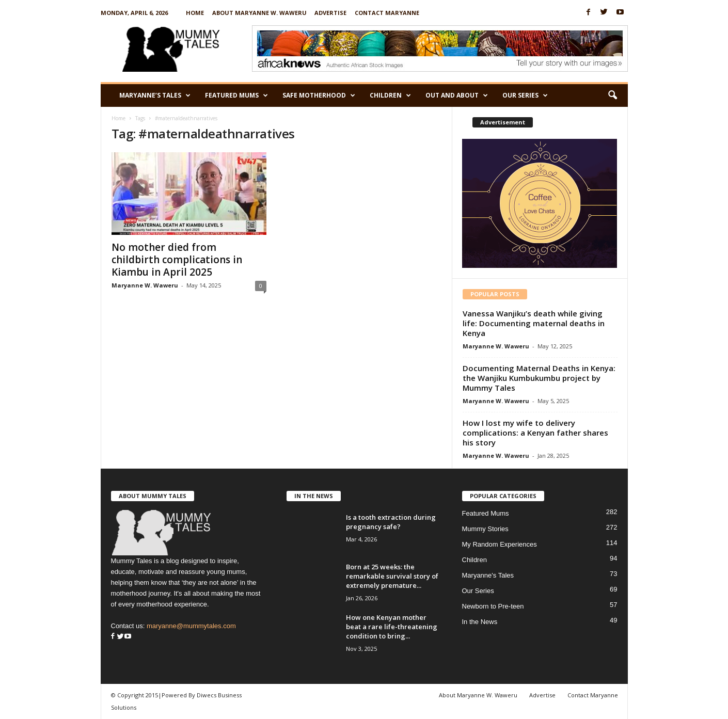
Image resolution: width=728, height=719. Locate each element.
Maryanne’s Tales (155, 95)
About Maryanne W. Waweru (259, 13)
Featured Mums (236, 95)
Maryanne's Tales (488, 575)
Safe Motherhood (319, 95)
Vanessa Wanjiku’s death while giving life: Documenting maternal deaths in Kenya (534, 323)
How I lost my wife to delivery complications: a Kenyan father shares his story (535, 433)
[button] (612, 95)
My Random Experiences (500, 544)
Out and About (457, 95)
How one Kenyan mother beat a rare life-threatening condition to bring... (392, 627)
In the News (480, 622)
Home (195, 13)
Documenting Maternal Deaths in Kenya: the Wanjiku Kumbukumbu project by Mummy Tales (539, 378)
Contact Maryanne (387, 13)
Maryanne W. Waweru (145, 285)
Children (390, 95)
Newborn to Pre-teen (493, 606)
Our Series (525, 95)
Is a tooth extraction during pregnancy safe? (391, 522)
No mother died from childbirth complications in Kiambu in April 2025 (177, 260)
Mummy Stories (485, 529)
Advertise (330, 13)
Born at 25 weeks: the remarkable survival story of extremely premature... (392, 576)
